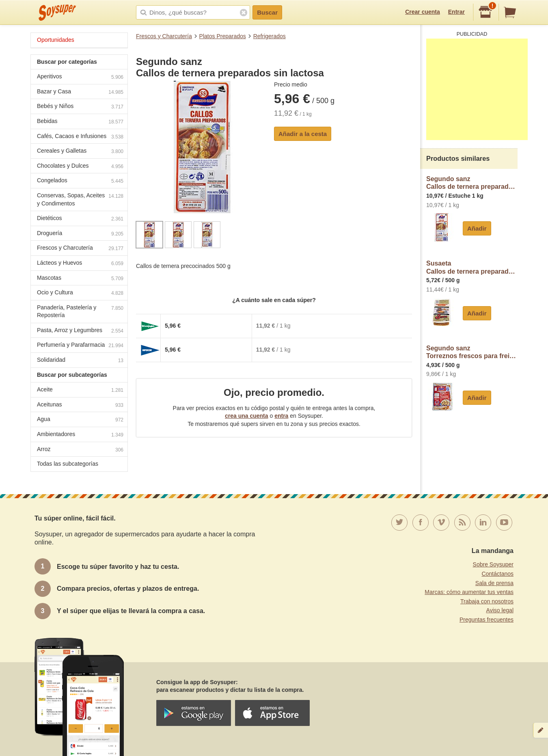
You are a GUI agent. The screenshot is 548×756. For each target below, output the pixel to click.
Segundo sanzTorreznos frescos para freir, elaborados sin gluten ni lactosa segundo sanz (472, 352)
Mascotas (80, 279)
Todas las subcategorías (68, 464)
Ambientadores (80, 435)
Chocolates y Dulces (80, 167)
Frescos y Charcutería (164, 36)
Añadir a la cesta (303, 134)
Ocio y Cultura (80, 293)
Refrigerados (270, 36)
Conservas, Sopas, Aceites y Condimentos (80, 199)
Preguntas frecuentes (487, 620)
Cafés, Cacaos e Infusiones (80, 137)
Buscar (267, 12)
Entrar (456, 12)
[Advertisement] (477, 89)
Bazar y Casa (80, 92)
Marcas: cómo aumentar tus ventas (469, 592)
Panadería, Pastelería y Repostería (80, 311)
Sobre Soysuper (493, 564)
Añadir (477, 228)
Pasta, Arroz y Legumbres (80, 331)
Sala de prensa (494, 583)
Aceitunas (80, 405)
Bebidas (80, 122)
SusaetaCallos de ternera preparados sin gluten (472, 267)
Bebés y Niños (80, 107)
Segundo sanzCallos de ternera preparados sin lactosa (472, 183)
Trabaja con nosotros (487, 601)
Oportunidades (56, 40)
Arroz (80, 450)
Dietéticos (80, 219)
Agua (80, 420)
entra (281, 416)
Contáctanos (497, 574)
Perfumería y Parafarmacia (80, 346)
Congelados (80, 181)
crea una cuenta (247, 416)
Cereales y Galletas (80, 152)
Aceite (80, 390)
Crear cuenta (423, 12)
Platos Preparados (223, 36)
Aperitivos (80, 77)
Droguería (80, 234)
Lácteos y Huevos (80, 264)
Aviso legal (500, 610)
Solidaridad (80, 361)
